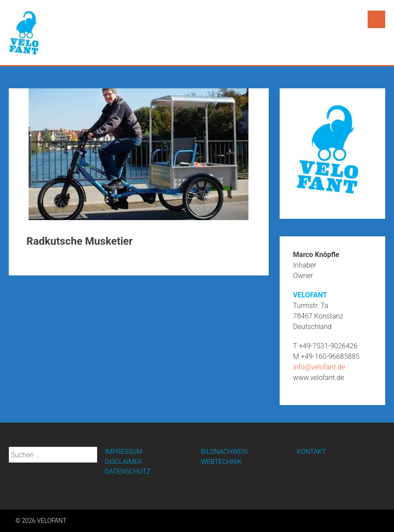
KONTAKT (311, 452)
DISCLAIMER (124, 462)
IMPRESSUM (124, 452)
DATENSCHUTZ (128, 471)
